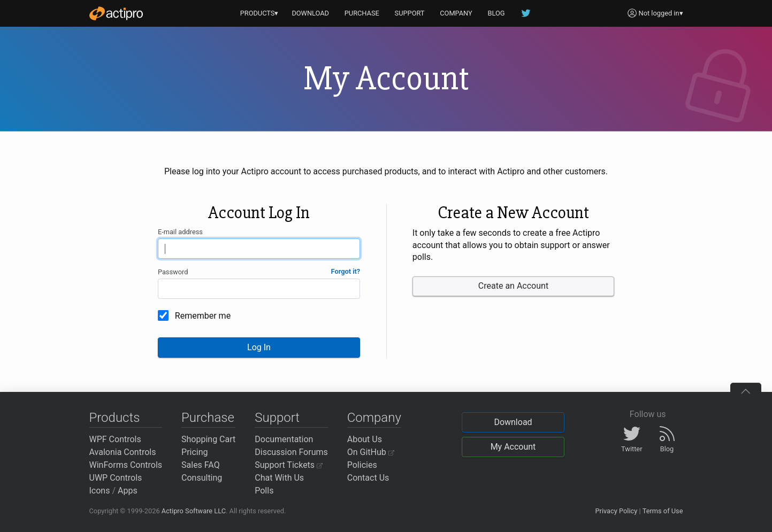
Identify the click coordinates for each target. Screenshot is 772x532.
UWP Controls (116, 478)
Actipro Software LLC (194, 511)
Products (115, 418)
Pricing (195, 452)
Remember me (203, 316)
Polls (264, 491)
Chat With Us (279, 478)
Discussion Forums (291, 452)
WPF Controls (115, 439)
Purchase (208, 418)
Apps (128, 491)
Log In (259, 347)
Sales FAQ (201, 465)
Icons (100, 491)
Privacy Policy (616, 511)
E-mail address (180, 232)
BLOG (496, 13)
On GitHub (371, 452)
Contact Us (368, 478)
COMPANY (456, 13)
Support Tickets (289, 465)
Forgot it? (346, 271)
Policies (362, 465)
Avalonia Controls (123, 452)
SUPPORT (410, 13)
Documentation (284, 439)
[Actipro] (116, 13)
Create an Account (513, 286)
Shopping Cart (208, 439)
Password (173, 272)
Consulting (202, 478)
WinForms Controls (126, 465)
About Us (365, 439)
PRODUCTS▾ (259, 13)
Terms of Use (663, 511)
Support (277, 418)
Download (513, 422)
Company (374, 418)
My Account (513, 447)
